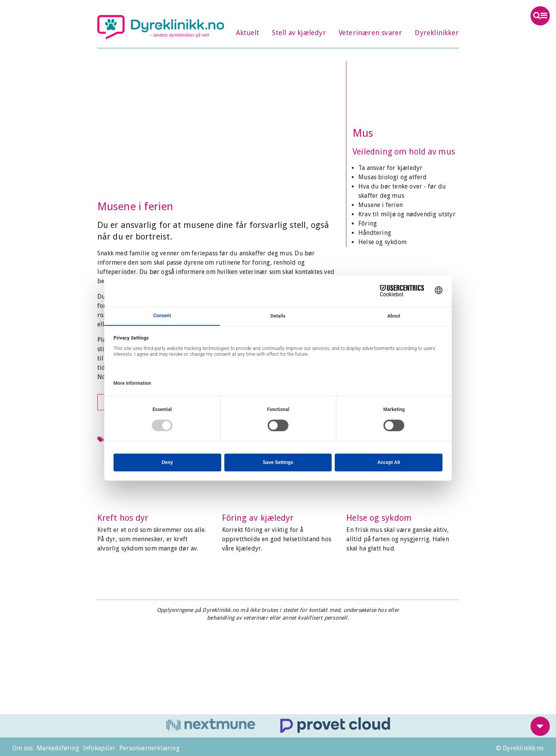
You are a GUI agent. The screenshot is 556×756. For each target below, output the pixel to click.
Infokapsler (99, 748)
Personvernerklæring (149, 748)
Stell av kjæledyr (299, 33)
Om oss (23, 748)
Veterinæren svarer (370, 33)
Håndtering (375, 233)
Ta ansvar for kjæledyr (390, 168)
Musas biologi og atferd (393, 177)
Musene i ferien (381, 205)
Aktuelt (247, 33)
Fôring (368, 223)
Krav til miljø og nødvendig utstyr (407, 214)
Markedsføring (58, 748)
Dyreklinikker (437, 33)
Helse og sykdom (382, 242)
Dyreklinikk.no (161, 27)
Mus (363, 133)
